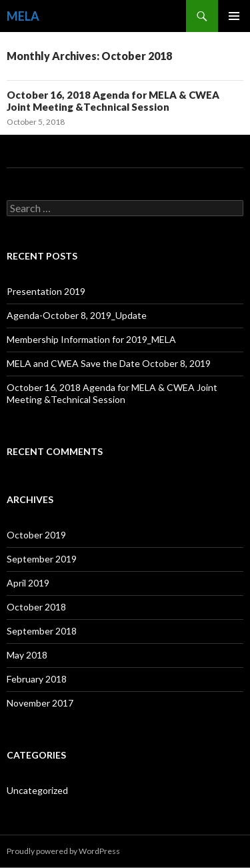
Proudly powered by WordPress (63, 851)
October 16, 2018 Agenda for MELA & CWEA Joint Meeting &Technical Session (113, 101)
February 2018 (37, 679)
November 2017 (40, 703)
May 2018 (27, 655)
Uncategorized (37, 790)
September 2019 (42, 559)
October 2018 (36, 607)
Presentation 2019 (46, 291)
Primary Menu (234, 16)
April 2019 (28, 583)
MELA (23, 16)
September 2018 (42, 631)
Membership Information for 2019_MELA (91, 339)
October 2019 (36, 535)
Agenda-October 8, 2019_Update (77, 315)
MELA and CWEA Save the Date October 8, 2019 (109, 363)
